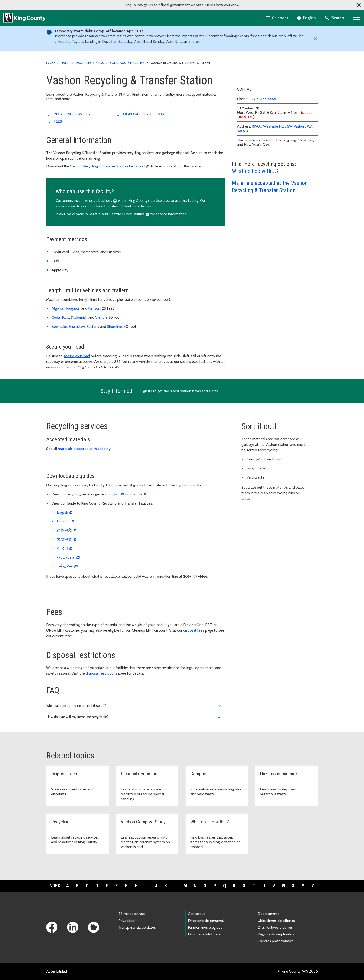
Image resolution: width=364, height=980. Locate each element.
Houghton (72, 308)
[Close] (314, 38)
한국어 (62, 548)
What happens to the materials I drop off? (134, 706)
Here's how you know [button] (222, 5)
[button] (359, 5)
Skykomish (79, 317)
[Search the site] (335, 18)
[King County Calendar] (277, 18)
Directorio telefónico (205, 934)
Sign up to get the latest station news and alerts (179, 391)
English (114, 494)
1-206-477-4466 (263, 173)
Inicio (50, 63)
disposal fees (194, 630)
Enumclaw (77, 326)
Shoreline (115, 326)
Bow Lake (59, 326)
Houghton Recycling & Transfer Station (266, 114)
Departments (268, 914)
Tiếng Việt (65, 566)
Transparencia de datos (137, 927)
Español (63, 521)
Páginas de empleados (276, 934)
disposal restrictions (145, 114)
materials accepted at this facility (84, 449)
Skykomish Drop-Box (251, 136)
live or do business (97, 201)
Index (54, 886)
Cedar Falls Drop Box (252, 92)
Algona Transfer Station (254, 77)
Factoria (93, 326)
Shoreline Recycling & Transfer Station (265, 129)
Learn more (189, 41)
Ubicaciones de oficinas (276, 921)
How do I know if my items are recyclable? (134, 717)
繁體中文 (64, 539)
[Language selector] (307, 18)
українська (66, 557)
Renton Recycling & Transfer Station (264, 121)
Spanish (136, 494)
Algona (57, 308)
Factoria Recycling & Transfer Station (264, 107)
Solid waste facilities (127, 63)
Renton (94, 308)
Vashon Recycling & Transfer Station (265, 144)
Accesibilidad (57, 971)
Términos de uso (132, 914)
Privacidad (127, 921)
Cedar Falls (60, 317)
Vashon (101, 317)
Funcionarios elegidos (205, 927)
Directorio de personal (206, 921)
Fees (58, 121)
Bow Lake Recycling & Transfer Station (266, 84)
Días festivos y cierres (275, 927)
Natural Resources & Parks (82, 63)
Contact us (197, 914)
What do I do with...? (255, 246)
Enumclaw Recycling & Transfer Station (266, 99)
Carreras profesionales (276, 941)
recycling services (72, 114)
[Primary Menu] (356, 18)
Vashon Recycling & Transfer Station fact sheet (108, 166)
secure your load (77, 356)
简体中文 (64, 530)
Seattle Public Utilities (127, 214)
